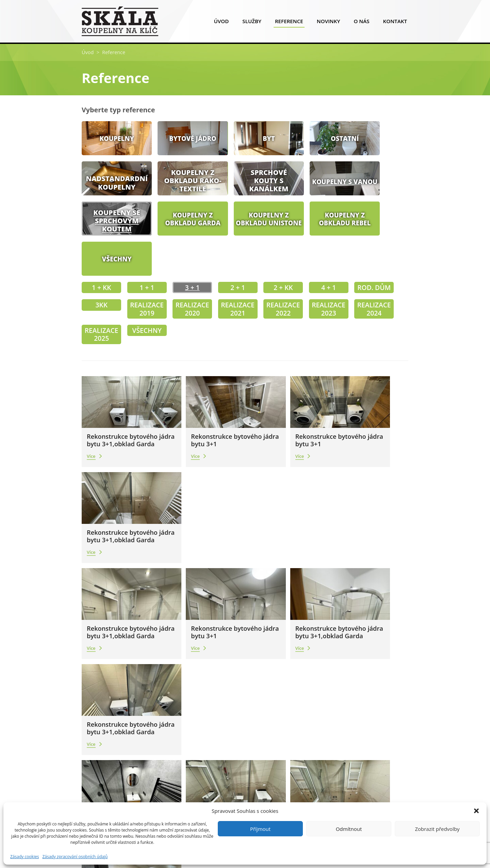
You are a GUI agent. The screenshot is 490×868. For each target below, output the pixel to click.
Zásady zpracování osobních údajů (75, 857)
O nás (361, 23)
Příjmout (260, 829)
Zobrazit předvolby (437, 829)
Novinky (329, 23)
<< (218, 657)
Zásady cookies (24, 857)
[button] (476, 811)
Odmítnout (349, 829)
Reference (289, 23)
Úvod (221, 23)
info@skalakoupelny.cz (119, 732)
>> (263, 657)
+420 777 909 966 (113, 721)
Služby (252, 23)
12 (252, 657)
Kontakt (395, 23)
